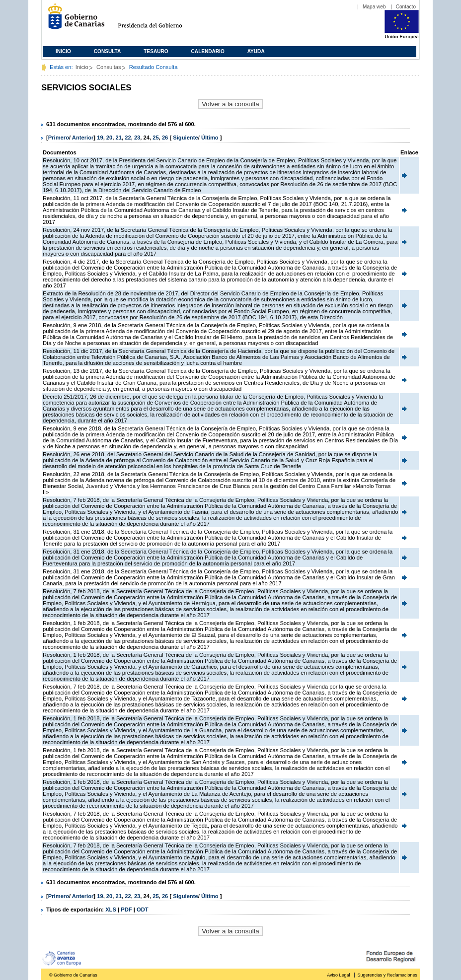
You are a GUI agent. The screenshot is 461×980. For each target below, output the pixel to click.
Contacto (406, 7)
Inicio (63, 51)
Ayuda (256, 51)
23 (137, 138)
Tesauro (156, 51)
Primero (59, 138)
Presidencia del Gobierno (159, 20)
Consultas (109, 67)
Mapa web (374, 7)
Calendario (208, 51)
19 (100, 138)
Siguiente (185, 138)
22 (128, 138)
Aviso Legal (338, 975)
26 (165, 138)
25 (155, 138)
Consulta (108, 51)
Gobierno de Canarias (73, 20)
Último (211, 138)
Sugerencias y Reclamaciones (387, 975)
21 (119, 138)
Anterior (83, 138)
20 (109, 138)
